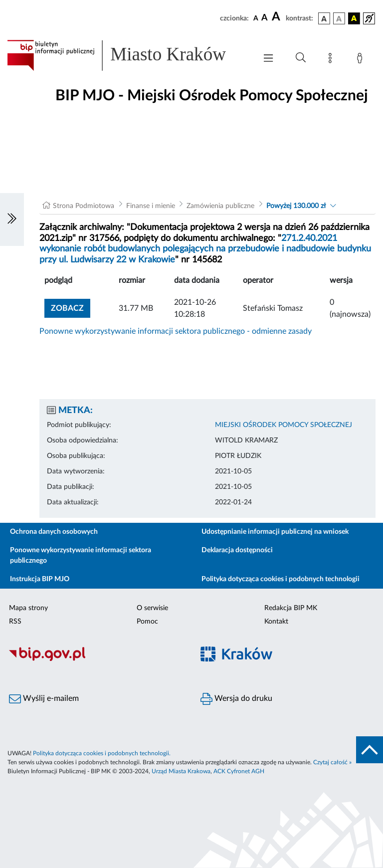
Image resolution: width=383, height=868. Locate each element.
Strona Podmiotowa (84, 206)
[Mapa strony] (332, 60)
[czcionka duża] (277, 17)
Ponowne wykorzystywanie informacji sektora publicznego (81, 555)
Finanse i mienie (151, 206)
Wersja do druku (236, 699)
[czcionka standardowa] (256, 18)
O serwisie (152, 608)
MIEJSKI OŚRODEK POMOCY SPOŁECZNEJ (284, 425)
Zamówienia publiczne (220, 206)
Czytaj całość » (332, 762)
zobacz (67, 308)
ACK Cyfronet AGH (239, 771)
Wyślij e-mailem (44, 699)
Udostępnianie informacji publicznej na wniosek (275, 532)
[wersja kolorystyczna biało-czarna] (339, 18)
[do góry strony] (370, 750)
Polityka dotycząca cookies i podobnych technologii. (102, 753)
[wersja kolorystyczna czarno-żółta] (354, 18)
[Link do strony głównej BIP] (127, 55)
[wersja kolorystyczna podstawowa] (324, 18)
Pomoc (147, 622)
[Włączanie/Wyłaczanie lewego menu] (12, 219)
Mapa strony (28, 608)
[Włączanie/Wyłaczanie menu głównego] (268, 59)
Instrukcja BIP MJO (40, 579)
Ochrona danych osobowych (54, 532)
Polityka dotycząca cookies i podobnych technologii (281, 579)
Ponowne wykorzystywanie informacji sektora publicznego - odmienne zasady (176, 331)
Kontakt (276, 622)
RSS (15, 622)
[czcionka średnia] (265, 18)
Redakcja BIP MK (291, 608)
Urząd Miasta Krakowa (181, 771)
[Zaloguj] (362, 60)
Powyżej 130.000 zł (296, 206)
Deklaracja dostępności (237, 550)
